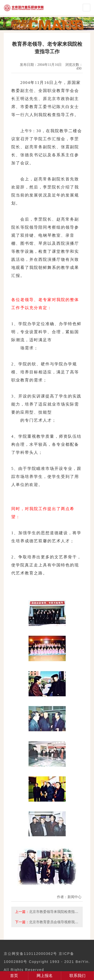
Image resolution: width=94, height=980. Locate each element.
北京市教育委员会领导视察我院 (54, 922)
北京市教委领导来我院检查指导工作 (57, 912)
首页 (14, 976)
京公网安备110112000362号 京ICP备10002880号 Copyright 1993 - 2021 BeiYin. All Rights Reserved (47, 962)
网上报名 (45, 976)
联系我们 (77, 976)
